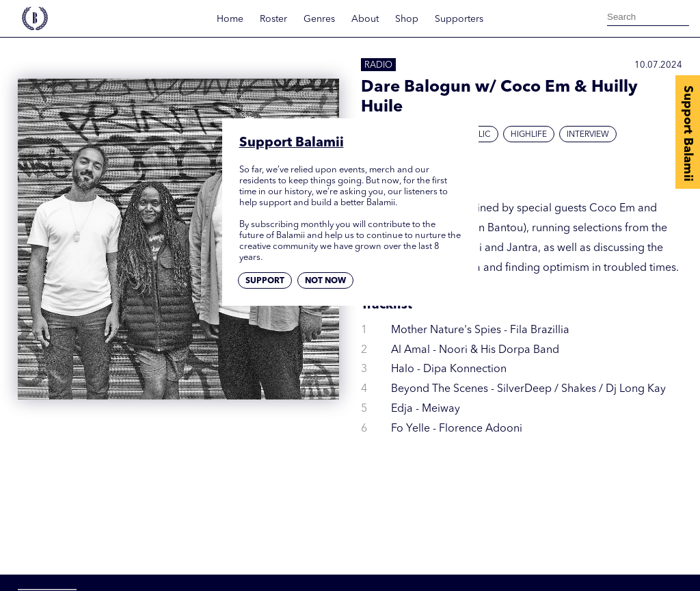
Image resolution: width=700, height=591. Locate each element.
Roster (273, 19)
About (365, 19)
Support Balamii (688, 133)
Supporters (459, 19)
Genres (319, 19)
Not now (325, 281)
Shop (407, 19)
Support (265, 281)
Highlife (529, 135)
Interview (588, 135)
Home (230, 19)
